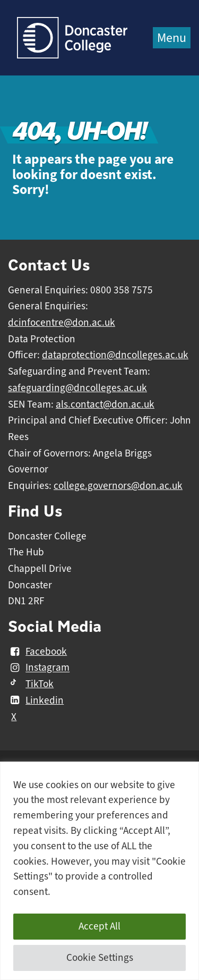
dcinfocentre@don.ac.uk (62, 323)
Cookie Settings (100, 958)
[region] (99, 871)
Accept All (99, 926)
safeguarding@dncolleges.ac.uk (77, 388)
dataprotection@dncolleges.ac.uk (115, 355)
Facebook (37, 652)
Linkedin (36, 700)
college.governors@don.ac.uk (118, 486)
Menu (172, 38)
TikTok (31, 684)
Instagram (39, 668)
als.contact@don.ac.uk (105, 404)
